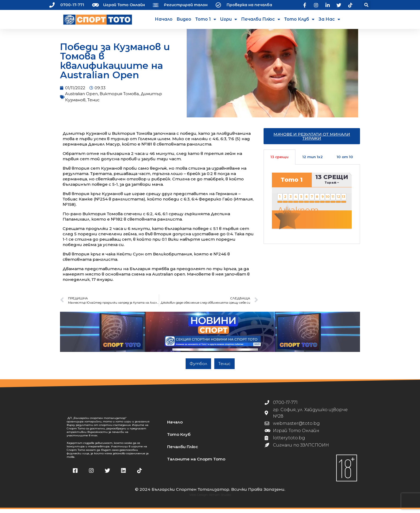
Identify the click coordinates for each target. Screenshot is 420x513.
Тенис (93, 104)
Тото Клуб (299, 19)
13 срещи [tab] (280, 161)
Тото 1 (206, 19)
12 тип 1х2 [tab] (313, 161)
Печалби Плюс (261, 19)
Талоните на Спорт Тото (196, 463)
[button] (367, 5)
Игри (229, 19)
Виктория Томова (119, 98)
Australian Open (81, 98)
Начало (164, 19)
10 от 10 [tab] (345, 161)
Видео (184, 19)
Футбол (198, 368)
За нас (329, 19)
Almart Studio (220, 499)
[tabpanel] (312, 208)
